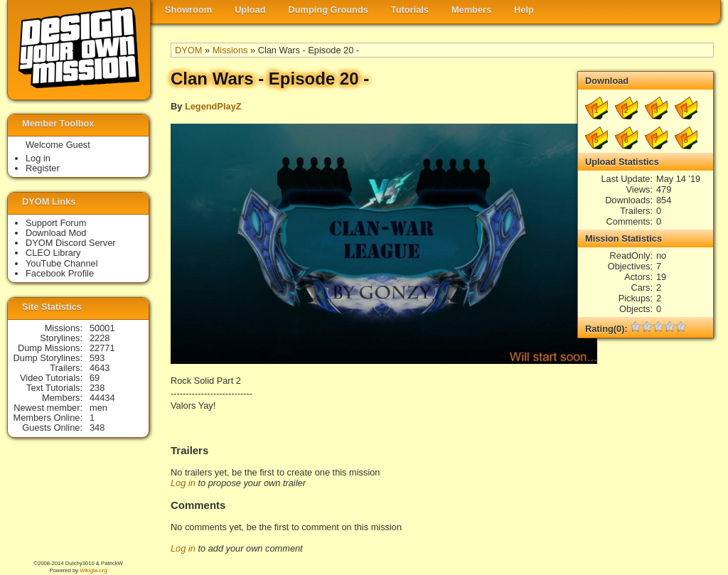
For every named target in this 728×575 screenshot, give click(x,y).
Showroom (188, 10)
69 (95, 378)
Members (471, 10)
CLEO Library (53, 253)
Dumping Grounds (328, 10)
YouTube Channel (62, 263)
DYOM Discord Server (71, 243)
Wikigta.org (93, 570)
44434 (102, 398)
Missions (230, 50)
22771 (102, 348)
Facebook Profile (60, 273)
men (98, 408)
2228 (100, 338)
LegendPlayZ (213, 106)
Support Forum (56, 223)
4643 (100, 368)
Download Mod (56, 233)
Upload (250, 10)
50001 (102, 328)
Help (524, 10)
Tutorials (410, 10)
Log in (183, 483)
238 (97, 388)
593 (97, 358)
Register (43, 168)
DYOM (188, 50)
